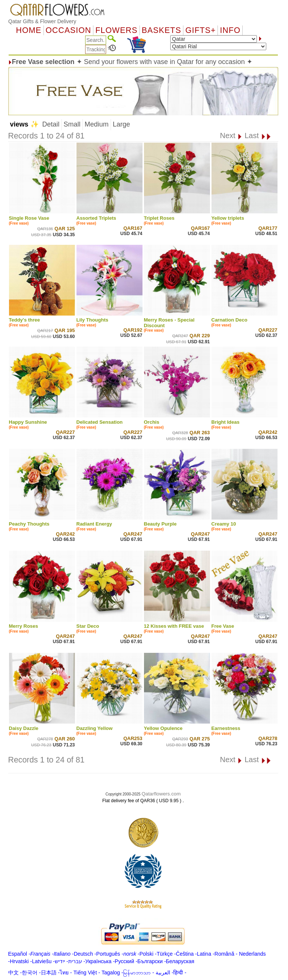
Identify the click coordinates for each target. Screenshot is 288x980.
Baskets (161, 30)
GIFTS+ (200, 30)
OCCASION (69, 30)
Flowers (116, 30)
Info (230, 30)
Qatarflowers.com (161, 794)
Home (29, 30)
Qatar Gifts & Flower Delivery (42, 21)
